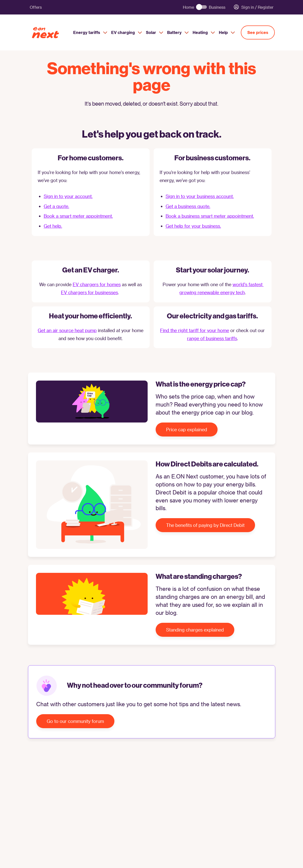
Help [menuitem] (227, 32)
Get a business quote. (188, 206)
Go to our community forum (75, 721)
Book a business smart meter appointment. (210, 216)
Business (217, 7)
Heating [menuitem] (204, 32)
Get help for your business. (193, 226)
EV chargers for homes (97, 284)
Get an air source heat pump (67, 330)
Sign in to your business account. (200, 196)
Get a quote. (56, 206)
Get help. (53, 226)
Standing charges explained (195, 630)
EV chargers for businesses (89, 292)
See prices (258, 32)
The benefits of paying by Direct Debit (205, 525)
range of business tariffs (212, 338)
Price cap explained (187, 429)
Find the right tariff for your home (195, 330)
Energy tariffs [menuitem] (90, 32)
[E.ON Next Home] (50, 33)
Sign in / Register (253, 7)
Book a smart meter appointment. (78, 216)
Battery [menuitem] (178, 32)
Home (188, 7)
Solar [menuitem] (154, 32)
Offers (36, 7)
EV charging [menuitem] (127, 32)
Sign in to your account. (68, 196)
